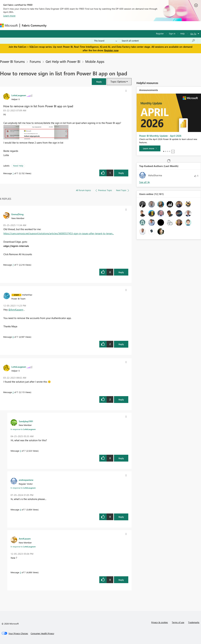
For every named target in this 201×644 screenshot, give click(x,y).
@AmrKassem (16, 310)
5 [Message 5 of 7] (20, 451)
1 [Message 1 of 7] (13, 173)
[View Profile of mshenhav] (27, 295)
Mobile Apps (95, 61)
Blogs (111, 25)
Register (160, 33)
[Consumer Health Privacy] (42, 633)
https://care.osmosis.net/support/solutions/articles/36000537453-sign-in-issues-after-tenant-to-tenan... (59, 233)
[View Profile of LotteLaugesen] (19, 95)
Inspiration (68, 25)
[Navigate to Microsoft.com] (9, 25)
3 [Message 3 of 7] (20, 572)
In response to (23, 429)
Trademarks (194, 622)
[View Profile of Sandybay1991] (26, 421)
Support (137, 25)
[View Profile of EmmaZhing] (17, 214)
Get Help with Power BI (63, 61)
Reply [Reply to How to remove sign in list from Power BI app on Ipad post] (121, 173)
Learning (123, 25)
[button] (99, 82)
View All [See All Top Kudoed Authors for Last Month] (145, 182)
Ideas (82, 25)
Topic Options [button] (118, 82)
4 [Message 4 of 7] (20, 509)
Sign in (172, 33)
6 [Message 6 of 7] (13, 337)
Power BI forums (12, 61)
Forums (54, 25)
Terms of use (178, 622)
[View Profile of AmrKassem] (25, 539)
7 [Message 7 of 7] (13, 265)
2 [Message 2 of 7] (13, 392)
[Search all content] (158, 41)
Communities (96, 25)
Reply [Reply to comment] (121, 272)
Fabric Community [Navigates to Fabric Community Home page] (34, 25)
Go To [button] (193, 34)
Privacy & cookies (160, 622)
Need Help (18, 166)
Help (182, 33)
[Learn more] (150, 148)
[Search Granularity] (106, 41)
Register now (111, 50)
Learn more (9, 16)
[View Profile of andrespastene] (26, 480)
